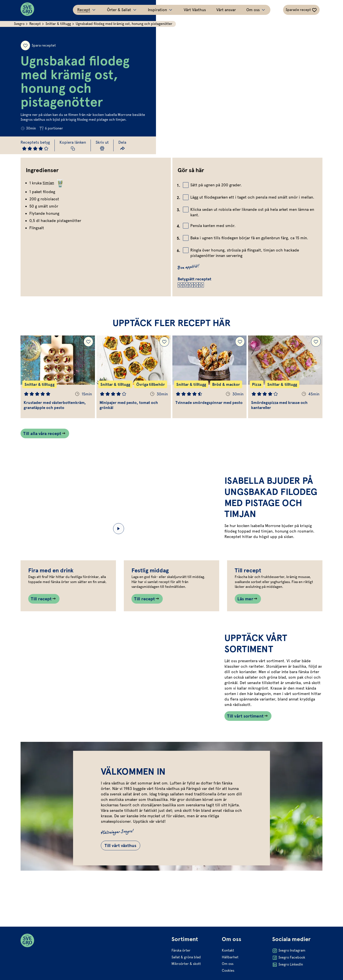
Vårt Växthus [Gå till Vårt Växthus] (195, 10)
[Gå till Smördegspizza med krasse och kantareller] (285, 377)
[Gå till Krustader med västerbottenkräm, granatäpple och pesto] (58, 377)
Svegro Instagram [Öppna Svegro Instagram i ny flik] (289, 971)
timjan (54, 183)
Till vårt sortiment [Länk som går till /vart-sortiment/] (245, 751)
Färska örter (181, 970)
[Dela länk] (122, 145)
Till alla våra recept (42, 433)
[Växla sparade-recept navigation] (301, 10)
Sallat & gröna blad (186, 977)
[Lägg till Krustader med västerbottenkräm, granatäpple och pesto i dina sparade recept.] (88, 342)
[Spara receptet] (25, 45)
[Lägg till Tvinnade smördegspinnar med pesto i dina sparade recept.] (240, 342)
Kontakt (228, 970)
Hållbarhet (230, 977)
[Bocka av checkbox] (186, 185)
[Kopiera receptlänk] (73, 145)
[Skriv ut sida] (102, 145)
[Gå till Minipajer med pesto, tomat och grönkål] (134, 377)
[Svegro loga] (27, 10)
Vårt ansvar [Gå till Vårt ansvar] (226, 10)
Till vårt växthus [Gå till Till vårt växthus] (121, 880)
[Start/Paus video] (119, 529)
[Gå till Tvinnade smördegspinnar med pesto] (210, 377)
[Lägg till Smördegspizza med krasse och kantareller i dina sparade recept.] (316, 342)
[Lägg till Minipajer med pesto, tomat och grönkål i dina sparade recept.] (164, 342)
